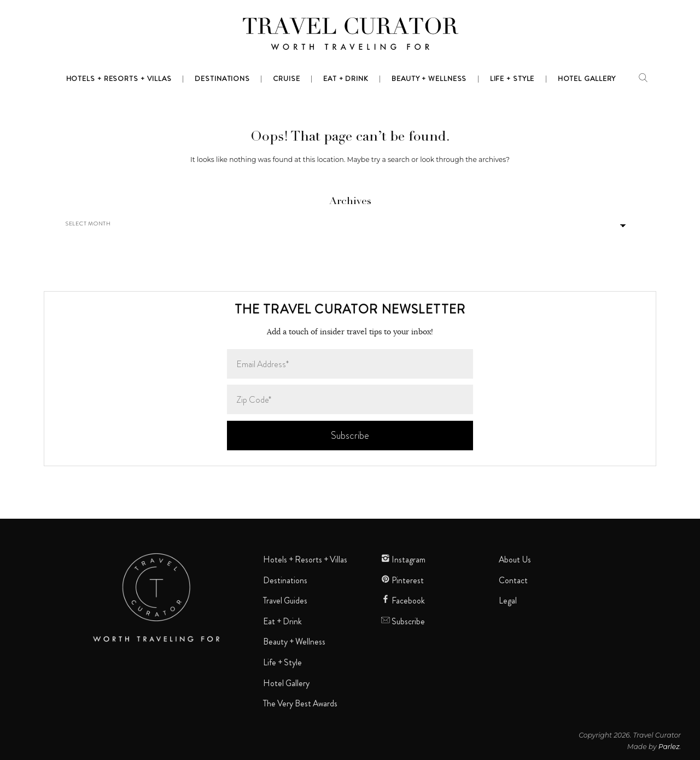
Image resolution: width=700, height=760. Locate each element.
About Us (515, 560)
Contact (513, 581)
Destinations (285, 581)
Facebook (403, 601)
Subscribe (403, 622)
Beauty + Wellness (294, 642)
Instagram (403, 560)
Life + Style (282, 663)
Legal (508, 601)
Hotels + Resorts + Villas (305, 560)
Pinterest (402, 581)
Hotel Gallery (286, 683)
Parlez (669, 747)
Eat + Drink (282, 622)
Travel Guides (285, 601)
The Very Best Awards (300, 704)
